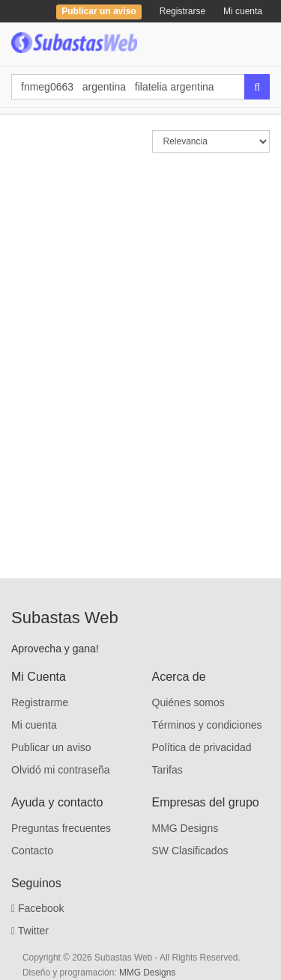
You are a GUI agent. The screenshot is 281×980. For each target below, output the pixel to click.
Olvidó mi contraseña (61, 770)
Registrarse (182, 11)
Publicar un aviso (51, 747)
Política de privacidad (202, 747)
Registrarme (40, 702)
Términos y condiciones (207, 725)
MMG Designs (185, 828)
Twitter (30, 931)
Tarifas (167, 770)
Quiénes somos (188, 702)
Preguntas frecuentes (61, 828)
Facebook (38, 908)
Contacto (32, 851)
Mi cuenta (243, 11)
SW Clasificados (190, 851)
